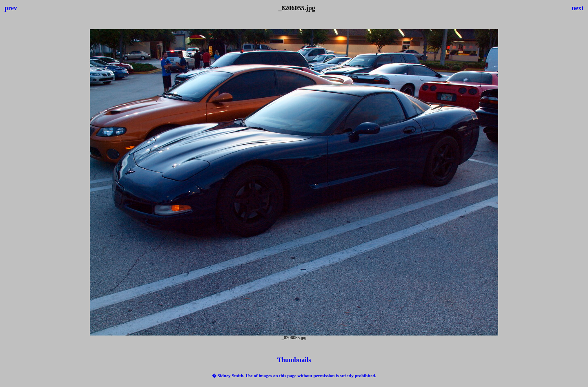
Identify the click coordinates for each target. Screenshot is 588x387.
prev (11, 8)
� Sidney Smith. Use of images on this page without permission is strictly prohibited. (294, 376)
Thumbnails (294, 360)
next (578, 8)
